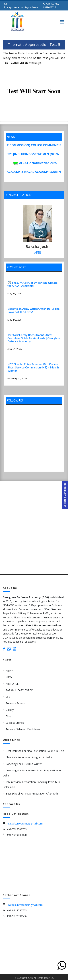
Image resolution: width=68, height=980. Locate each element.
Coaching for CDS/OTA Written (24, 763)
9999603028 (50, 7)
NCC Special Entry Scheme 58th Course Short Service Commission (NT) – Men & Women (33, 366)
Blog (8, 715)
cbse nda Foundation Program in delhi (29, 756)
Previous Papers (15, 702)
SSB (8, 696)
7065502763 (52, 4)
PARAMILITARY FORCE (19, 689)
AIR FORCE (12, 683)
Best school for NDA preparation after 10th (32, 792)
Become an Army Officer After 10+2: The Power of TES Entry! (33, 309)
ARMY (9, 670)
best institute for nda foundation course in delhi (35, 750)
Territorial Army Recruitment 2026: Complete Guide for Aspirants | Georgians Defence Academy (34, 337)
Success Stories (15, 722)
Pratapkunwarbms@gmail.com (21, 7)
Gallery (10, 709)
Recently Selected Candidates (23, 728)
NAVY (9, 676)
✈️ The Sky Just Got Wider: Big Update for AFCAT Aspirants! (32, 283)
